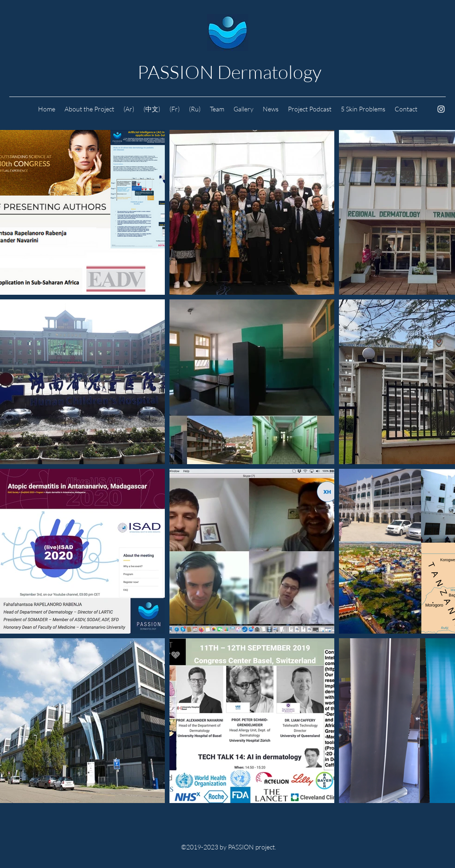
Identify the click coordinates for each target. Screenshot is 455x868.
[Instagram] (441, 109)
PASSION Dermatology (229, 72)
